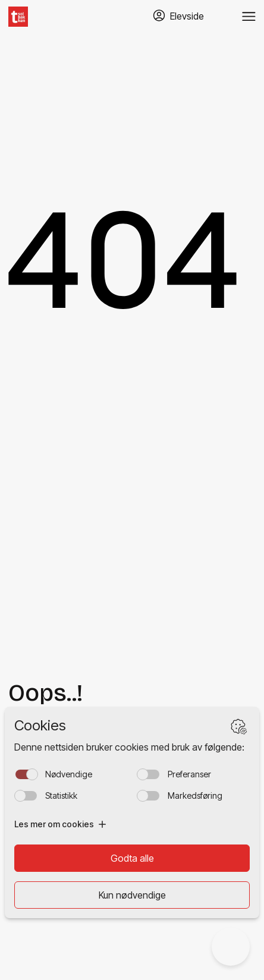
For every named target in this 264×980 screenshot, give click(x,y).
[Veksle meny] (249, 17)
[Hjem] (18, 17)
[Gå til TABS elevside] (178, 16)
